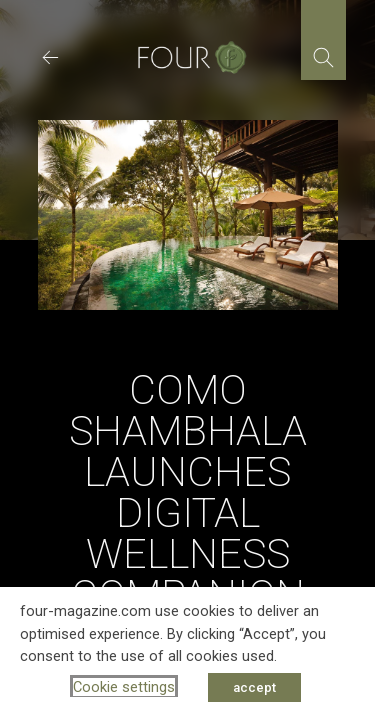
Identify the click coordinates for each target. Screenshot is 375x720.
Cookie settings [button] (124, 687)
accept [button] (254, 687)
